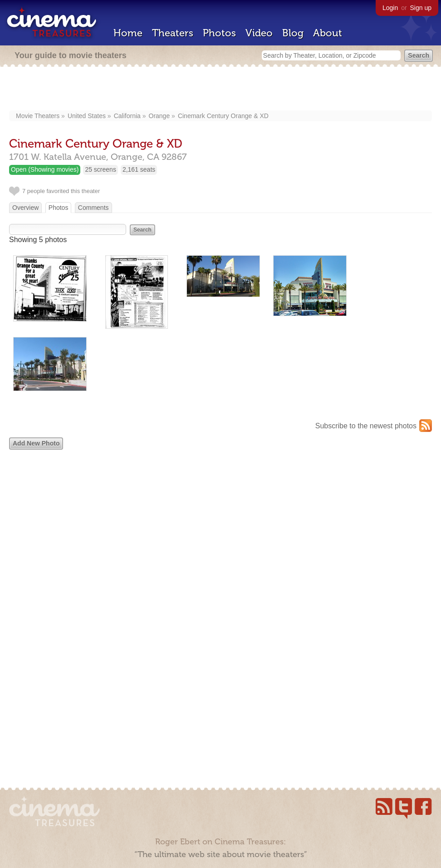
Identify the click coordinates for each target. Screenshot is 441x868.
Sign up (421, 8)
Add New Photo (36, 443)
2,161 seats (139, 169)
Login (390, 8)
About (328, 33)
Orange (159, 116)
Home (128, 33)
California (127, 116)
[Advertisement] (221, 89)
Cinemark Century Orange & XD (223, 116)
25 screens (100, 169)
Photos (219, 33)
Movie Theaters (38, 116)
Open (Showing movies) (45, 169)
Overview (25, 208)
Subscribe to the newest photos (366, 426)
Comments (93, 208)
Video (259, 33)
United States (87, 116)
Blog (293, 33)
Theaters (173, 33)
